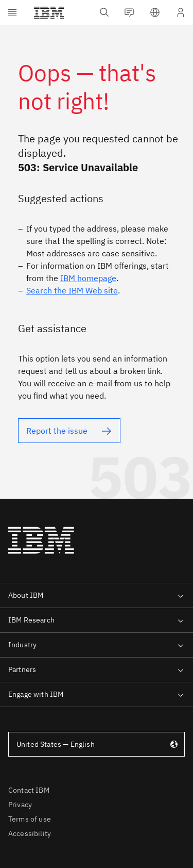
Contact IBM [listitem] (29, 790)
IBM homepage (88, 278)
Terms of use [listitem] (30, 819)
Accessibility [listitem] (30, 833)
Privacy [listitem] (20, 805)
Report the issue (57, 431)
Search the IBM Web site (72, 290)
